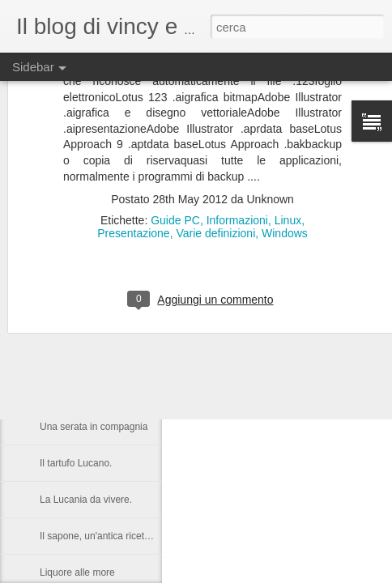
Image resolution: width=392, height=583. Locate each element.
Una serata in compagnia (94, 427)
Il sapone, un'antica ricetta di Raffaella (121, 536)
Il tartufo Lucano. (76, 463)
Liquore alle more (77, 572)
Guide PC (175, 146)
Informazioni (237, 146)
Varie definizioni (215, 159)
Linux (288, 146)
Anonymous (277, 326)
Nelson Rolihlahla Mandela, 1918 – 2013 (127, 354)
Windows (285, 159)
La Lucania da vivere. (86, 500)
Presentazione (134, 159)
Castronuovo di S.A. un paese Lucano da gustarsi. (148, 390)
